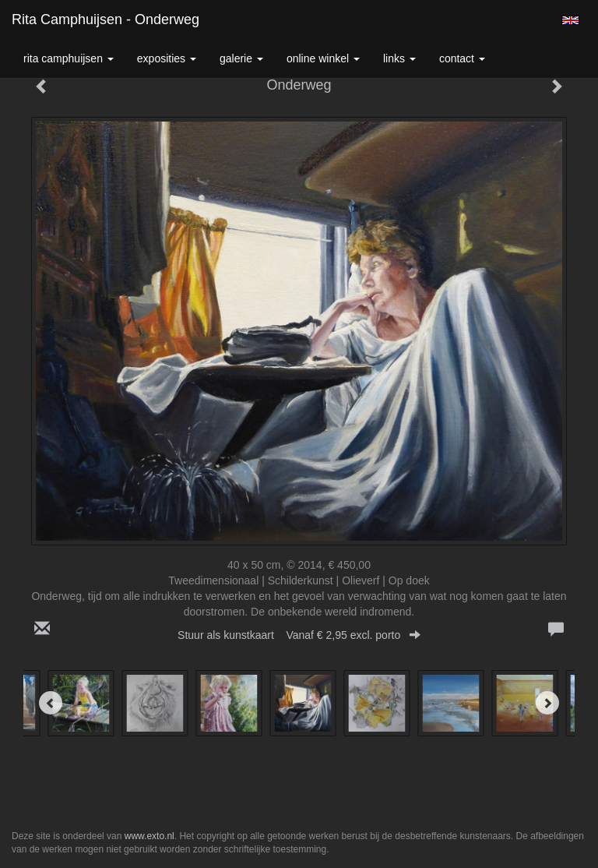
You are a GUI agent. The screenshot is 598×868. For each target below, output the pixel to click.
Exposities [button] (167, 58)
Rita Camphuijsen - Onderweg (106, 19)
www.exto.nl (149, 836)
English (570, 20)
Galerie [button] (241, 58)
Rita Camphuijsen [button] (69, 58)
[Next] (547, 703)
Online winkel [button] (323, 58)
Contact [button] (462, 58)
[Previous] (51, 703)
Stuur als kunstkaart (299, 635)
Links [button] (399, 58)
